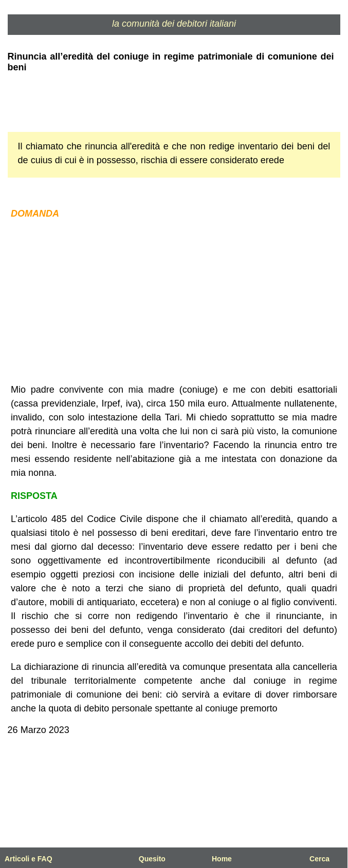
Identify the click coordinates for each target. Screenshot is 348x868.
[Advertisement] (174, 302)
